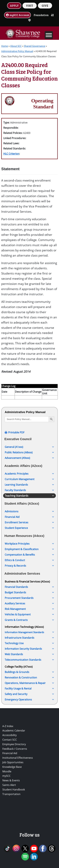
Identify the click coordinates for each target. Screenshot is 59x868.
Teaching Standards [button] (29, 496)
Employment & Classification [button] (29, 549)
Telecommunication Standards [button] (29, 660)
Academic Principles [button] (29, 474)
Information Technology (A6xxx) (24, 627)
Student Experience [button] (29, 528)
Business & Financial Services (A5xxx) (27, 581)
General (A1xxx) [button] (29, 447)
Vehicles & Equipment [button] (29, 614)
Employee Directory (14, 744)
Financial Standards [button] (29, 587)
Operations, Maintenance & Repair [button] (29, 683)
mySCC (6, 776)
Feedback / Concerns (15, 749)
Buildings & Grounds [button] (29, 672)
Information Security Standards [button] (29, 649)
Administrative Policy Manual (17, 51)
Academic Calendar (14, 731)
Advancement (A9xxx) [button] (29, 458)
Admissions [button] (29, 511)
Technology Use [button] (29, 643)
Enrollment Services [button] (29, 522)
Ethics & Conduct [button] (29, 560)
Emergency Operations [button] (29, 700)
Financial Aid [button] (29, 517)
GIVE (45, 6)
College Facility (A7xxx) (19, 666)
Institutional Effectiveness (18, 758)
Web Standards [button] (29, 654)
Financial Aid (10, 753)
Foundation (41, 15)
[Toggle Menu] (49, 35)
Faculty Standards (29, 490)
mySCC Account (17, 15)
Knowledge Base (12, 767)
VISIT (29, 6)
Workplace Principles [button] (29, 544)
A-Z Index (8, 726)
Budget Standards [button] (29, 592)
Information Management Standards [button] (29, 632)
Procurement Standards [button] (29, 598)
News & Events (11, 780)
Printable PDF (16, 432)
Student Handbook (14, 790)
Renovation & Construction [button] (29, 678)
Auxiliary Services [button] (29, 603)
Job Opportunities (13, 762)
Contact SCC (10, 740)
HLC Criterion (11, 154)
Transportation (11, 794)
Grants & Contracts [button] (29, 620)
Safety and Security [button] (29, 694)
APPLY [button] (14, 6)
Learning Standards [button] (29, 485)
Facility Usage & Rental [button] (29, 689)
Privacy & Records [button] (29, 566)
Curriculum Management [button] (29, 479)
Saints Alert (9, 785)
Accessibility (10, 735)
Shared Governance (35, 46)
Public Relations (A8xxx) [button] (29, 452)
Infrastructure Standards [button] (29, 638)
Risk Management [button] (29, 609)
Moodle (7, 771)
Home (5, 46)
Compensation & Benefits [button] (29, 555)
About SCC (16, 46)
